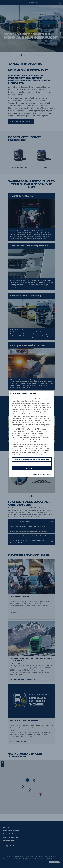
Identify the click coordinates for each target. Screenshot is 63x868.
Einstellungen (31, 464)
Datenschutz (47, 475)
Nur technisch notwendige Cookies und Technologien (32, 460)
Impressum (37, 475)
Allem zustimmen (31, 468)
